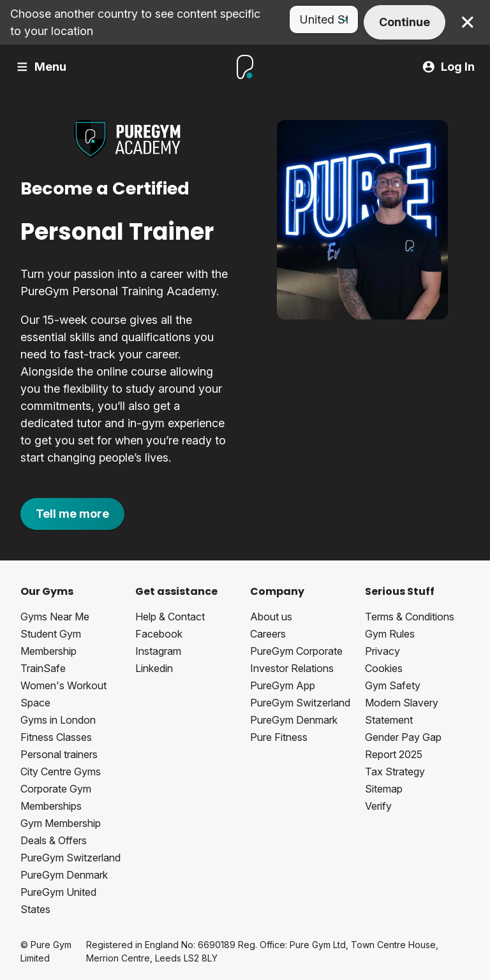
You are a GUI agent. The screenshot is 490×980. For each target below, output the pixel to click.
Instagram (158, 651)
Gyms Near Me (55, 617)
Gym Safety (393, 685)
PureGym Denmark (64, 875)
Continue (405, 22)
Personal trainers (59, 754)
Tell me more (72, 514)
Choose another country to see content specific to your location (135, 22)
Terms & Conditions (410, 617)
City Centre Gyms (61, 772)
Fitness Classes (56, 737)
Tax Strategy (395, 772)
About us (271, 617)
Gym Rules (390, 634)
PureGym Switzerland (71, 858)
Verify (378, 806)
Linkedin (154, 668)
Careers (268, 634)
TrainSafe (43, 668)
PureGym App (283, 685)
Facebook (159, 634)
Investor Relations (292, 668)
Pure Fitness (279, 737)
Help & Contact (170, 617)
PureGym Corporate (296, 651)
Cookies (384, 668)
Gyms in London (58, 720)
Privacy (382, 651)
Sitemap (384, 789)
